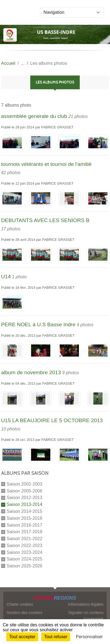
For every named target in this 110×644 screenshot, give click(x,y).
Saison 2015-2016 (24, 518)
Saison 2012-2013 (24, 498)
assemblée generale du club (34, 116)
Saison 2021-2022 (24, 539)
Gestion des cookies (24, 613)
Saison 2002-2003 (24, 484)
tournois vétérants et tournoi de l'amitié (46, 164)
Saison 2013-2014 (24, 504)
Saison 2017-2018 (24, 532)
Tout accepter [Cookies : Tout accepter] (22, 637)
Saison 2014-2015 (24, 511)
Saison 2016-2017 (24, 525)
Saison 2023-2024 (24, 552)
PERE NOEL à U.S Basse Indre (38, 324)
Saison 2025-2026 (24, 566)
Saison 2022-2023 (24, 545)
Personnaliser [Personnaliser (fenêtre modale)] (89, 637)
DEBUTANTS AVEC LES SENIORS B (45, 220)
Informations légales (86, 604)
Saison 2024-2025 (24, 559)
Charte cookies (20, 604)
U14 (6, 277)
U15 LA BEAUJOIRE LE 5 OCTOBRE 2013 (52, 420)
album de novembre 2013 (31, 372)
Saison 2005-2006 (24, 491)
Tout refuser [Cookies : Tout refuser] (56, 637)
